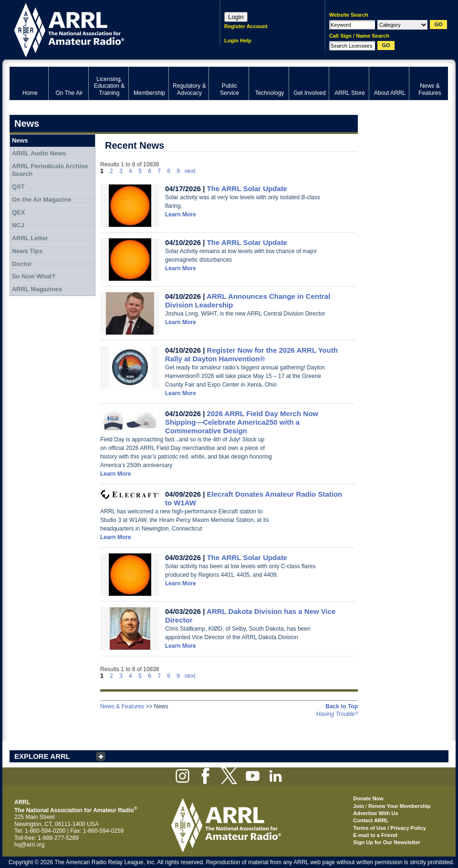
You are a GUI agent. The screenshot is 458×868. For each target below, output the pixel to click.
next (190, 171)
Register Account (246, 26)
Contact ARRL (371, 820)
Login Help (238, 41)
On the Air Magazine (42, 199)
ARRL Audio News (39, 153)
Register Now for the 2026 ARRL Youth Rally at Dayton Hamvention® (251, 354)
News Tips (27, 251)
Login (236, 17)
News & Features (122, 706)
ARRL (102, 29)
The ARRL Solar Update (247, 189)
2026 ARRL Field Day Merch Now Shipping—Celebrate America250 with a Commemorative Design (242, 422)
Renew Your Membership (399, 806)
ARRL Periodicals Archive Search (50, 170)
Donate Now (368, 798)
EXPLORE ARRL (42, 756)
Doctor (22, 264)
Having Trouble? (337, 714)
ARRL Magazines (37, 289)
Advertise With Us (375, 813)
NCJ (18, 225)
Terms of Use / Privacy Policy (390, 828)
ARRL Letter (30, 238)
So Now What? (34, 276)
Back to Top (342, 706)
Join (359, 806)
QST (18, 187)
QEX (18, 212)
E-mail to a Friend (375, 835)
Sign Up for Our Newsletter (387, 842)
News (20, 140)
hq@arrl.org (30, 845)
